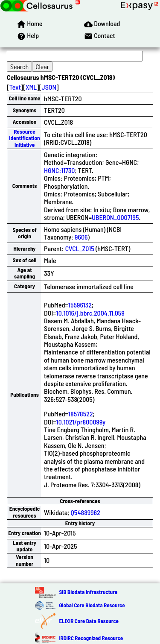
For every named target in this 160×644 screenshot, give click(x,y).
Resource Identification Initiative (24, 138)
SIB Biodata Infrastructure (88, 592)
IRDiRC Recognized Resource (91, 638)
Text (15, 87)
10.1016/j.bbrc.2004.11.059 (90, 313)
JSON (49, 87)
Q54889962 (86, 512)
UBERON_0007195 (115, 217)
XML (31, 87)
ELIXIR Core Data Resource (89, 621)
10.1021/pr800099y (81, 422)
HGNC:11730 (59, 170)
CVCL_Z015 (80, 248)
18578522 (81, 414)
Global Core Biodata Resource (92, 605)
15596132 (80, 305)
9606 (81, 237)
